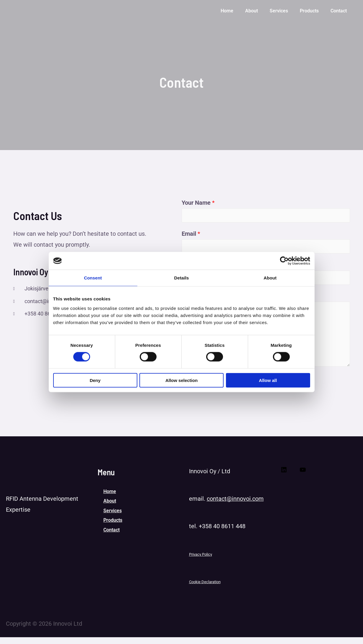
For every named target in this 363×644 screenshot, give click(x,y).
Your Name (198, 203)
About (110, 510)
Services (113, 521)
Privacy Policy (201, 561)
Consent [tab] (93, 278)
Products (113, 532)
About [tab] (270, 278)
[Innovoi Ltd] (28, 10)
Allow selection (181, 380)
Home (110, 499)
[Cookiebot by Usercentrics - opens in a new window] (284, 261)
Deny (95, 380)
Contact (111, 543)
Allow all (268, 380)
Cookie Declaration (205, 589)
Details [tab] (182, 278)
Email (191, 236)
